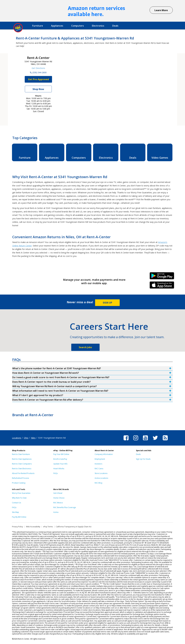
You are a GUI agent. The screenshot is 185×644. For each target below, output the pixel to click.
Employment (100, 459)
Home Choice (59, 498)
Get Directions (38, 68)
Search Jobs (85, 347)
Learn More (161, 10)
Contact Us (16, 503)
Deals (115, 26)
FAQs (55, 473)
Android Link (162, 277)
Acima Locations (101, 478)
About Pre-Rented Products (23, 473)
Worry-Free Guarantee (21, 493)
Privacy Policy (17, 527)
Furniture (38, 26)
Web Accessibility (33, 527)
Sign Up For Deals (143, 459)
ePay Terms (48, 527)
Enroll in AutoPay (60, 459)
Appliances (57, 26)
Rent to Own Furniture (21, 454)
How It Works (59, 469)
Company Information (104, 454)
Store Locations (101, 473)
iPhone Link (162, 286)
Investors (98, 464)
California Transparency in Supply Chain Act (74, 527)
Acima (56, 512)
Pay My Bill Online (19, 517)
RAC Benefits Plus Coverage (65, 507)
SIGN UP (107, 303)
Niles (33, 438)
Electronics (98, 26)
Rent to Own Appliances (22, 459)
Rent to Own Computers (22, 464)
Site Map (15, 512)
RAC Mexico (58, 503)
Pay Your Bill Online (61, 454)
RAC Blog (98, 483)
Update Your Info (60, 464)
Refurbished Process (20, 478)
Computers (78, 26)
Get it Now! (58, 493)
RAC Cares (99, 469)
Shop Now (38, 89)
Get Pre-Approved (38, 79)
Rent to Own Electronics (22, 469)
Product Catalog (19, 483)
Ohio (26, 438)
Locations (17, 438)
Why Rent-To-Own (19, 498)
